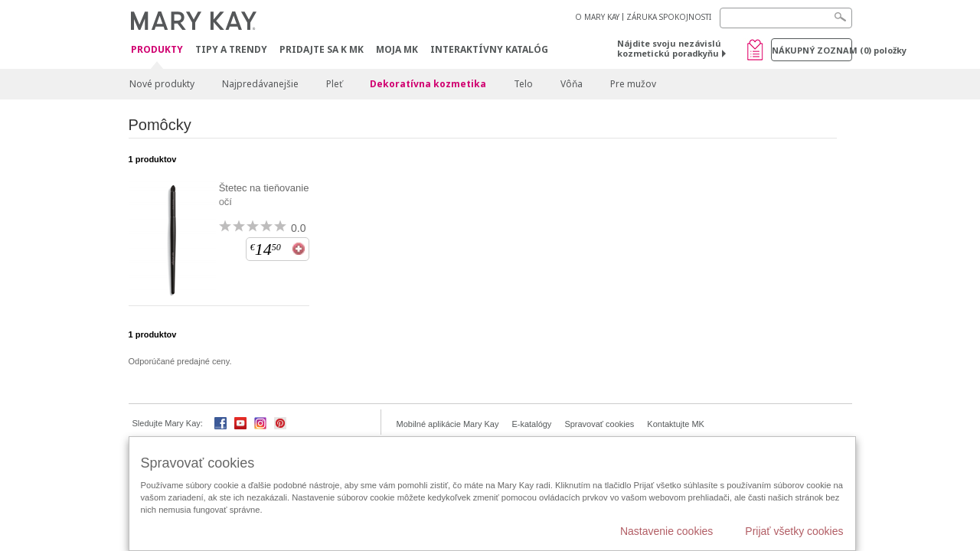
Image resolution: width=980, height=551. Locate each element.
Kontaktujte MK (676, 424)
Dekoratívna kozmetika (428, 84)
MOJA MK (397, 49)
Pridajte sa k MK (322, 49)
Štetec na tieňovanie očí (264, 195)
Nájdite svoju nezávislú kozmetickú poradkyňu (669, 48)
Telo (523, 84)
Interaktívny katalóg (489, 49)
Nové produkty (162, 84)
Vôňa (572, 84)
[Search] (786, 18)
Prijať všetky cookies (794, 531)
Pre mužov (633, 84)
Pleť (334, 84)
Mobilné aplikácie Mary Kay (448, 424)
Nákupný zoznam (812, 50)
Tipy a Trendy (231, 49)
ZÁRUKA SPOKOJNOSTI (669, 17)
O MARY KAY (597, 17)
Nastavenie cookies (666, 531)
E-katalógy (531, 424)
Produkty (157, 50)
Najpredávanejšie (260, 84)
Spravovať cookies (599, 424)
